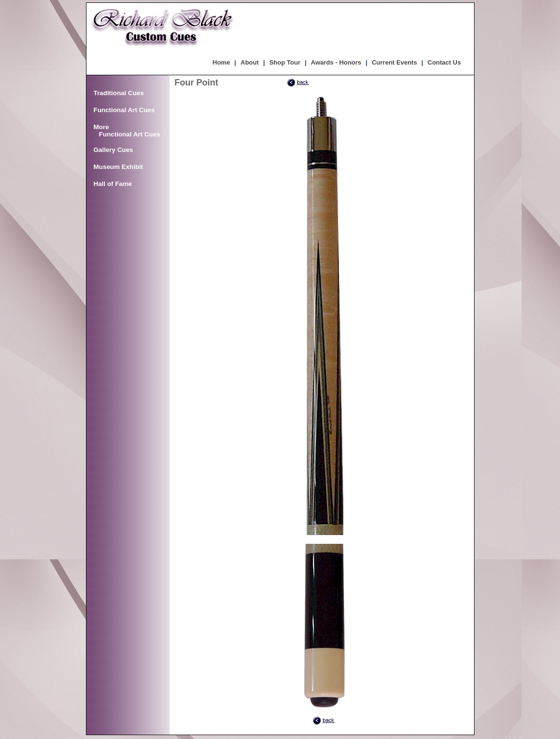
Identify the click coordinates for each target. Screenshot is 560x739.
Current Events (394, 62)
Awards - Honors (336, 62)
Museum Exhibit (119, 167)
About (250, 62)
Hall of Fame (113, 184)
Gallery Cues (114, 150)
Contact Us (444, 62)
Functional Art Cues (124, 110)
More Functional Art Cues (127, 131)
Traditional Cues (119, 93)
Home (221, 62)
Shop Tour (285, 62)
